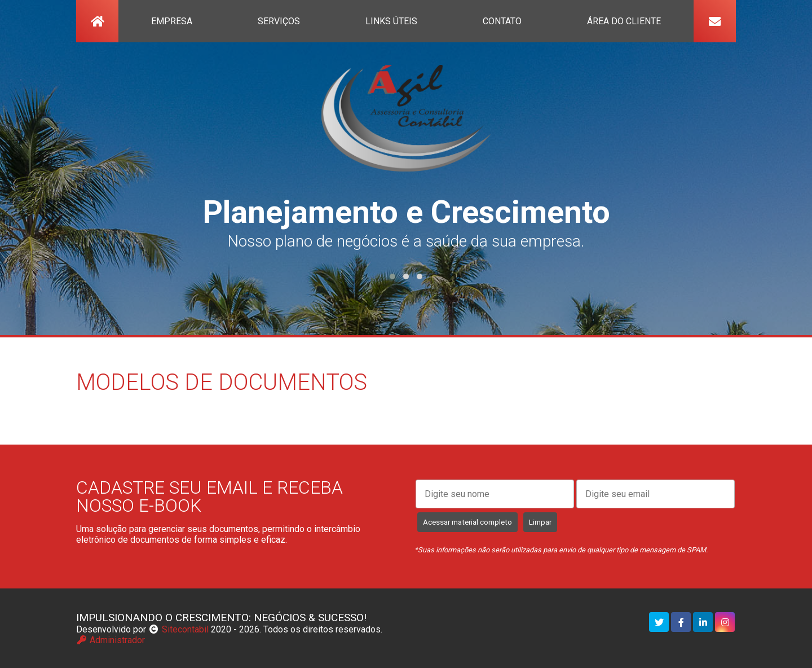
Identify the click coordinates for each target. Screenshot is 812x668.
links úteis (391, 21)
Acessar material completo (467, 522)
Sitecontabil (185, 629)
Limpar (540, 522)
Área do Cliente (624, 21)
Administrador (111, 640)
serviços (279, 21)
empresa (172, 21)
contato (502, 21)
